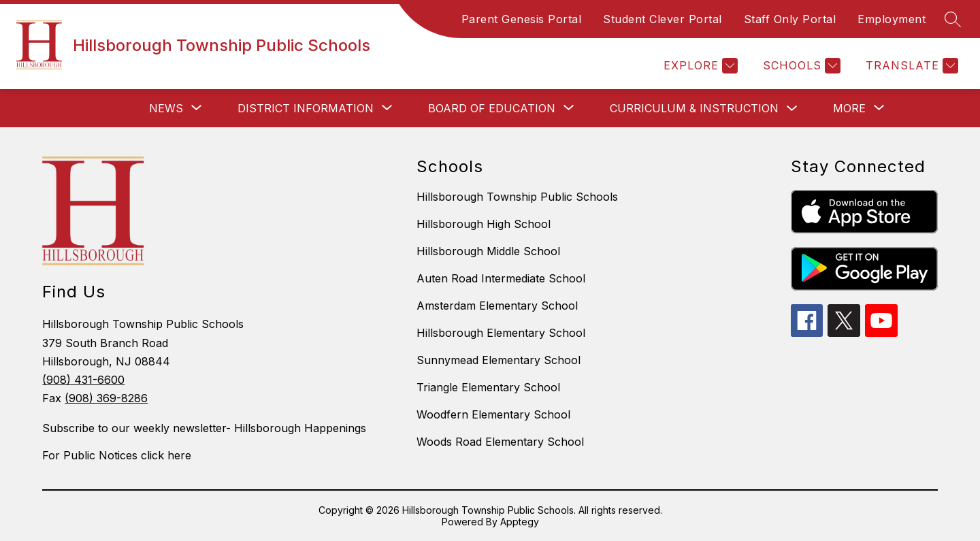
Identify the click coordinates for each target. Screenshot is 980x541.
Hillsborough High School (484, 224)
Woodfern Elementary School (493, 414)
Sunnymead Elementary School (499, 360)
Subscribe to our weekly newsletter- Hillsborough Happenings (204, 428)
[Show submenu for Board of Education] (492, 108)
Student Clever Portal (663, 19)
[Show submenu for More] (849, 108)
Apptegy (520, 522)
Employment (892, 19)
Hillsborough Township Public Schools (517, 197)
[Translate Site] (910, 66)
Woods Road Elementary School (500, 442)
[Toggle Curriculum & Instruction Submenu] (792, 109)
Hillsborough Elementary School (501, 333)
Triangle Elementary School (488, 387)
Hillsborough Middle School (488, 251)
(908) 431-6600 (83, 380)
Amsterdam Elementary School (497, 306)
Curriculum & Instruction (694, 108)
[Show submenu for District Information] (306, 108)
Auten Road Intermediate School (501, 278)
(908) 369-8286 (106, 398)
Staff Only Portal (790, 19)
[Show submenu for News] (166, 108)
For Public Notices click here (117, 455)
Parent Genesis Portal (522, 19)
